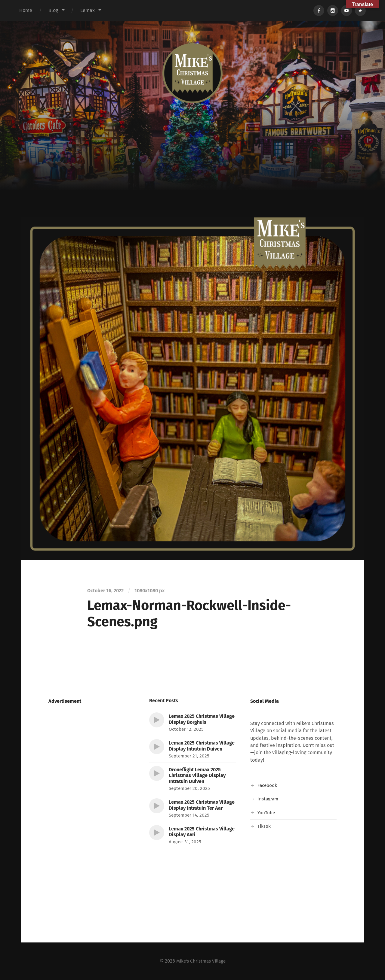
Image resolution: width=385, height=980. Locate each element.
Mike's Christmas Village (201, 961)
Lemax (88, 10)
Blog (53, 10)
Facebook (268, 785)
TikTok (264, 826)
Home (26, 10)
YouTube (267, 813)
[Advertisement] (192, 172)
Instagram (268, 799)
